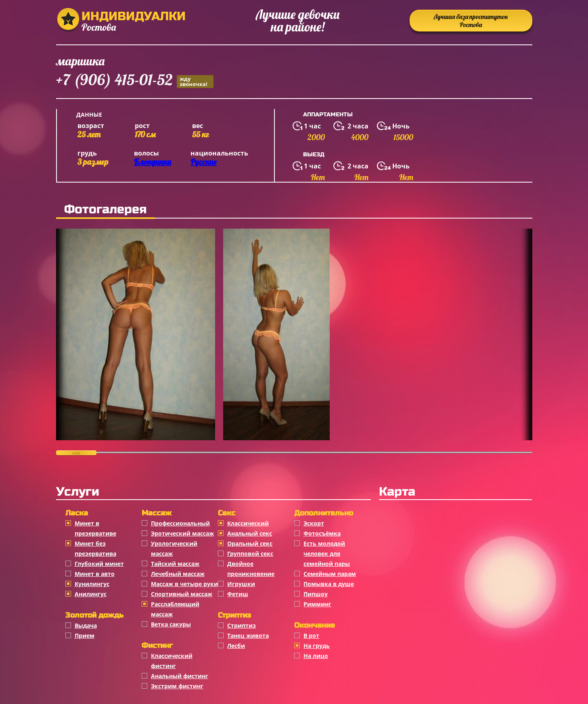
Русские (203, 162)
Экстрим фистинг (177, 686)
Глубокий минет (99, 564)
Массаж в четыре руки (184, 584)
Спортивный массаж (182, 594)
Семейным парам (330, 574)
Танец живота (248, 636)
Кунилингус (92, 584)
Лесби (236, 646)
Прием (85, 636)
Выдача (86, 625)
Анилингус (91, 594)
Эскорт (314, 523)
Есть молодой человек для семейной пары (327, 554)
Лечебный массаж (178, 574)
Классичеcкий (248, 523)
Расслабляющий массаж (175, 609)
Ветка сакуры (171, 624)
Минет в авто (95, 574)
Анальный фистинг (180, 676)
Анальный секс (250, 533)
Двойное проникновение (251, 569)
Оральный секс (250, 543)
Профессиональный (180, 523)
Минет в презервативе (95, 528)
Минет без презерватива (95, 548)
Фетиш (238, 594)
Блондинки (153, 162)
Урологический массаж (174, 548)
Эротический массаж (182, 533)
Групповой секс (250, 554)
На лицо (316, 656)
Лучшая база (471, 21)
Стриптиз (242, 625)
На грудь (317, 646)
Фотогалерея (106, 209)
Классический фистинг (172, 661)
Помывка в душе (329, 584)
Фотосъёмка (322, 533)
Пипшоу (316, 594)
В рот (311, 636)
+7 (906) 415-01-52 (135, 81)
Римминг (317, 604)
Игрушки (241, 584)
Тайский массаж (175, 564)
